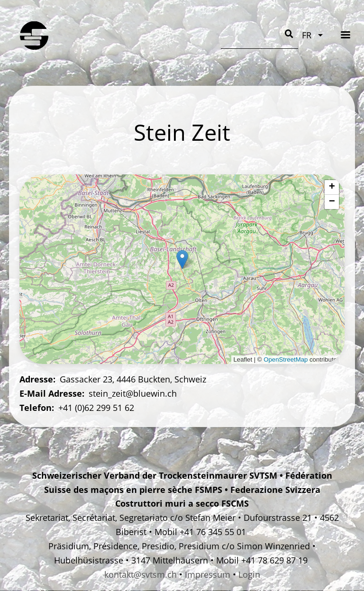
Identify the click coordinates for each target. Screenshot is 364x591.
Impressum (208, 574)
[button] (182, 259)
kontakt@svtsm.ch (141, 574)
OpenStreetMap (286, 359)
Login (249, 574)
